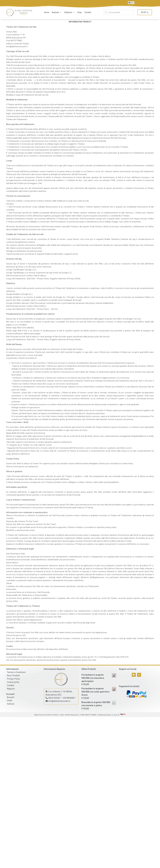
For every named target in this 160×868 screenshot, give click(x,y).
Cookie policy (13, 682)
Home (47, 12)
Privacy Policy (13, 679)
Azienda (57, 12)
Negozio (11, 689)
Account (11, 697)
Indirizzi (11, 704)
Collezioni (69, 12)
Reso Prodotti (13, 676)
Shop (80, 12)
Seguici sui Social (128, 669)
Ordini (10, 701)
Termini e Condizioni (16, 672)
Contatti (88, 12)
